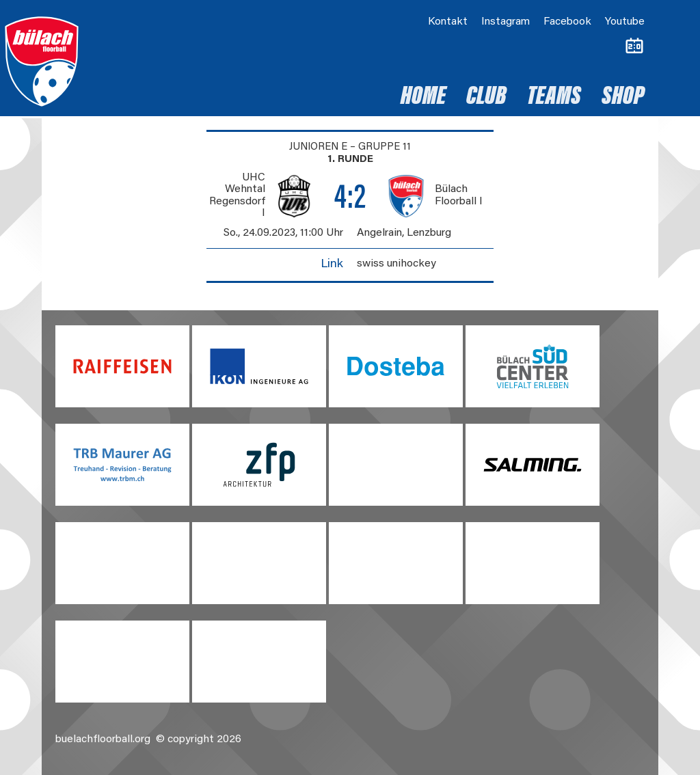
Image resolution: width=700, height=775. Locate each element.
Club (486, 98)
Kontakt (448, 22)
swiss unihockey (396, 264)
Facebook (567, 22)
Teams (554, 98)
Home (423, 98)
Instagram (506, 22)
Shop (623, 98)
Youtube (625, 22)
